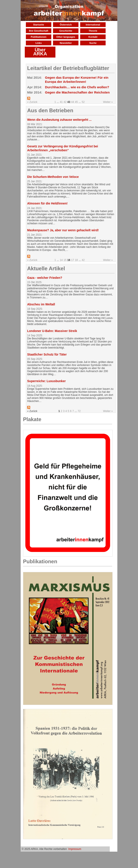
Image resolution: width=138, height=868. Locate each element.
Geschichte (66, 31)
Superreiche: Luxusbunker (46, 381)
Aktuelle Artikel (46, 268)
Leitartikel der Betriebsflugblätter (68, 68)
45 (76, 102)
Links (39, 43)
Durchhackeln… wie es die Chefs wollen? (77, 87)
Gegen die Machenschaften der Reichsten (77, 92)
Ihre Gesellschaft (39, 31)
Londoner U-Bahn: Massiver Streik (52, 331)
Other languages (66, 37)
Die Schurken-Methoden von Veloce (53, 177)
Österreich (66, 25)
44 (72, 102)
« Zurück (32, 102)
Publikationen (38, 37)
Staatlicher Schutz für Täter (47, 354)
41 (61, 102)
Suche (93, 43)
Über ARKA (40, 52)
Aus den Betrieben (50, 110)
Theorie (93, 31)
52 (83, 102)
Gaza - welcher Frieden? (45, 278)
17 (72, 260)
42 (65, 102)
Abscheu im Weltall (41, 304)
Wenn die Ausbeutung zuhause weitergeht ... (59, 120)
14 (61, 260)
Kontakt (93, 37)
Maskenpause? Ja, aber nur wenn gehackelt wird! (63, 230)
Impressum (75, 849)
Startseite (38, 25)
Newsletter (66, 43)
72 (79, 411)
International (93, 25)
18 (76, 260)
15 (65, 260)
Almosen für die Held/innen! (47, 203)
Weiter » (108, 102)
